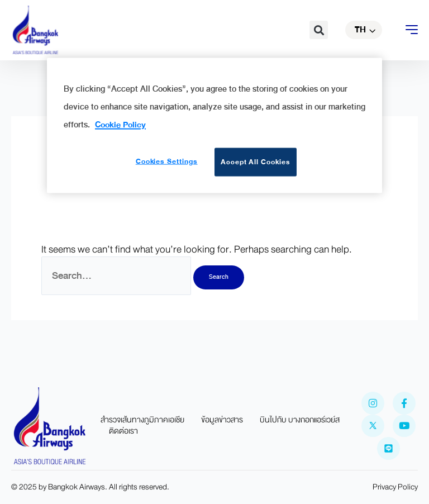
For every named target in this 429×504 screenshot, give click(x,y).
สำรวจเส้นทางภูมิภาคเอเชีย (142, 420)
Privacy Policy (395, 487)
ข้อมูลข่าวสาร (222, 420)
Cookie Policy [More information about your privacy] (120, 124)
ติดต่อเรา (123, 431)
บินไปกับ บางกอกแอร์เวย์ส (300, 420)
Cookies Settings (167, 161)
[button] (319, 30)
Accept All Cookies (256, 161)
